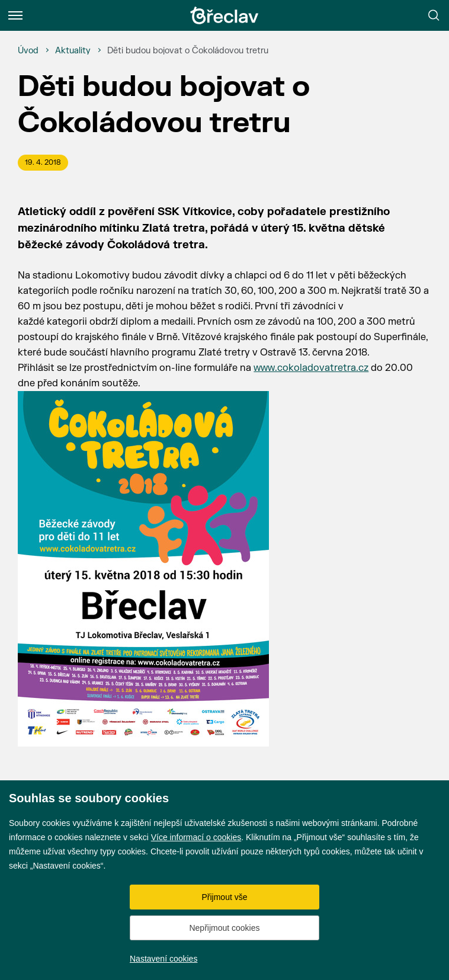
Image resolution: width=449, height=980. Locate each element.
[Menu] (15, 15)
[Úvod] (28, 51)
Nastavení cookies (163, 959)
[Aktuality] (73, 51)
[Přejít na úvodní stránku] (224, 15)
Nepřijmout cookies (224, 928)
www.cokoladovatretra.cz (311, 368)
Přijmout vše (224, 897)
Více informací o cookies (196, 837)
